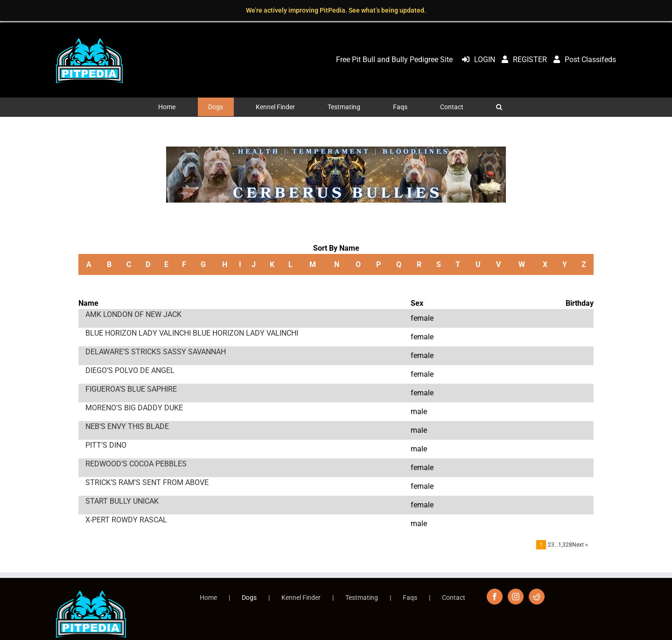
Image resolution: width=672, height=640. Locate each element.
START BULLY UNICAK (122, 501)
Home (208, 598)
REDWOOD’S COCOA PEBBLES (136, 464)
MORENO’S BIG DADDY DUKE (134, 408)
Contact (454, 598)
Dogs (249, 598)
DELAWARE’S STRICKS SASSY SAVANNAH (156, 352)
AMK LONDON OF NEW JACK (133, 314)
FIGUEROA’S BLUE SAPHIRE (131, 389)
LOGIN (476, 60)
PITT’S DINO (106, 445)
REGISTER (522, 60)
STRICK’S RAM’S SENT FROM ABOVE (147, 482)
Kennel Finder (301, 598)
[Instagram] (516, 597)
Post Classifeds (582, 60)
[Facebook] (495, 597)
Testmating (362, 598)
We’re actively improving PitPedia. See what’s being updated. (336, 10)
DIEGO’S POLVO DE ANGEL (130, 370)
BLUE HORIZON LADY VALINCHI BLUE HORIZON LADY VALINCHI (192, 333)
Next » (580, 545)
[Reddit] (537, 597)
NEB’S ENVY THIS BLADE (127, 426)
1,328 (565, 545)
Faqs (410, 598)
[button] (499, 107)
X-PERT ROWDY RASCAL (126, 520)
